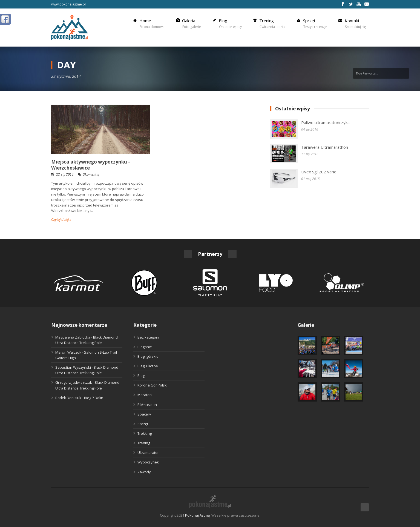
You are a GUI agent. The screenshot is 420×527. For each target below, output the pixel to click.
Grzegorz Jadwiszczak (74, 382)
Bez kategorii (148, 337)
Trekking (145, 433)
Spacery (144, 414)
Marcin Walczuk (68, 352)
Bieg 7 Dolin (94, 398)
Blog (141, 376)
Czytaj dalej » (61, 219)
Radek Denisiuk (68, 398)
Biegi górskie (148, 356)
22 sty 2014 (65, 174)
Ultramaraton (149, 452)
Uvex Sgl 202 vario (319, 172)
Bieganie (145, 347)
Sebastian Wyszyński (73, 367)
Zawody (144, 472)
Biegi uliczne (148, 366)
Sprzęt (143, 424)
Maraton (145, 395)
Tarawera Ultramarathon (325, 147)
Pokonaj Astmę (197, 515)
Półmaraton (147, 405)
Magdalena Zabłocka (73, 337)
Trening (144, 443)
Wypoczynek (148, 462)
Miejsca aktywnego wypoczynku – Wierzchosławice (91, 165)
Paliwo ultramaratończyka (325, 122)
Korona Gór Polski (153, 385)
